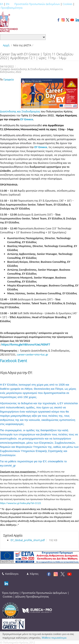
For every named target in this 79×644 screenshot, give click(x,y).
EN (8, 4)
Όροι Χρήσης (10, 593)
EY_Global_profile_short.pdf (28, 540)
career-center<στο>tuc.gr (32, 354)
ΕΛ (2, 4)
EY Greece (27, 119)
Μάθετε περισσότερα (54, 638)
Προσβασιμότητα (12, 8)
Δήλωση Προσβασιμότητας (32, 597)
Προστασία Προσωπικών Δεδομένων (37, 4)
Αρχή (6, 45)
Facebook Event (14, 361)
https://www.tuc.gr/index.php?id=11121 (20, 503)
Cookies (67, 4)
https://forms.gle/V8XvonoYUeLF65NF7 (26, 345)
